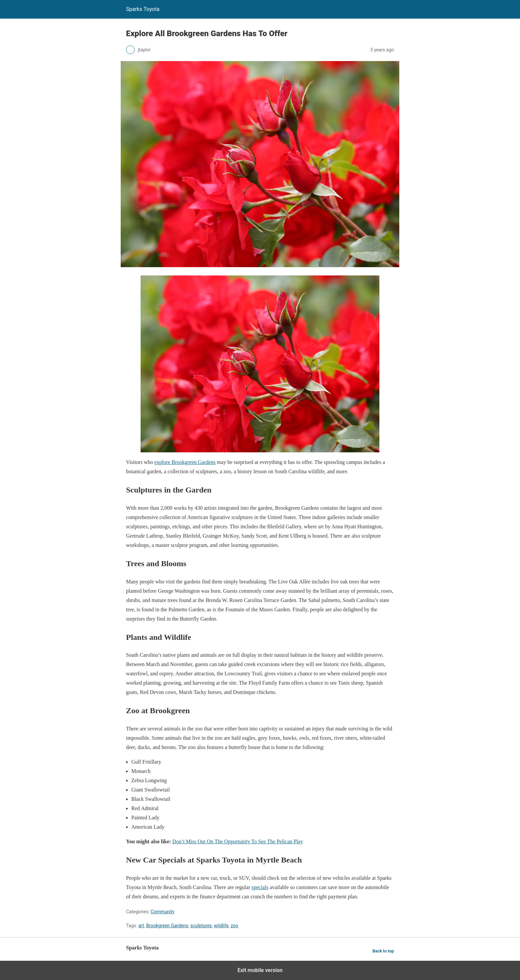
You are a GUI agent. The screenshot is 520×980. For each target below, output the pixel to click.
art (141, 926)
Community (162, 912)
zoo (234, 926)
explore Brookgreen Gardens (185, 462)
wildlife (221, 926)
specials (260, 887)
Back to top (383, 951)
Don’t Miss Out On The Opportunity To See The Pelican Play (238, 841)
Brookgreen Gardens (167, 926)
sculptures (201, 926)
